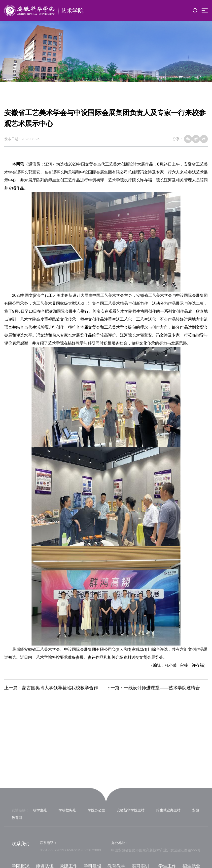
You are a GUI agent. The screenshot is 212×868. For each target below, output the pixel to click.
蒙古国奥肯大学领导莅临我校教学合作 (60, 688)
